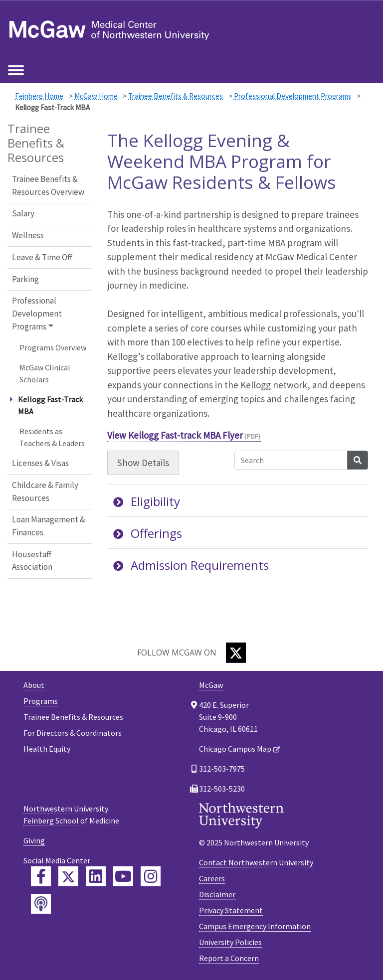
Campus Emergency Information (255, 926)
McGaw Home (96, 96)
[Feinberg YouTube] (123, 876)
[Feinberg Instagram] (151, 876)
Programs (41, 701)
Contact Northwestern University (256, 862)
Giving (34, 840)
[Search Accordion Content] (291, 460)
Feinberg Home (39, 96)
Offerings (148, 533)
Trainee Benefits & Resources (176, 96)
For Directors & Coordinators (73, 733)
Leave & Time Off (42, 257)
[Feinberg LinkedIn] (96, 876)
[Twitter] (236, 653)
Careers (212, 878)
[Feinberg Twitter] (68, 876)
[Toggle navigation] (16, 71)
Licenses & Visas (40, 463)
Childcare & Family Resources (45, 491)
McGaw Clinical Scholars (45, 373)
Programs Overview (53, 347)
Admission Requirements (191, 565)
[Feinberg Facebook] (41, 876)
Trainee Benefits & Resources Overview (48, 185)
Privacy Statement (231, 910)
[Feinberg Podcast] (41, 904)
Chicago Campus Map (235, 749)
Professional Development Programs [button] (37, 313)
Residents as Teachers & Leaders (52, 437)
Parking (25, 279)
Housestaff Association (32, 561)
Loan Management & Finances (49, 526)
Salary (23, 213)
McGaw (211, 685)
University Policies (230, 942)
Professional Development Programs (293, 96)
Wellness (28, 235)
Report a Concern (229, 958)
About (34, 685)
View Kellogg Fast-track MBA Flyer (175, 435)
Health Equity (47, 749)
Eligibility (147, 501)
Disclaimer (217, 894)
